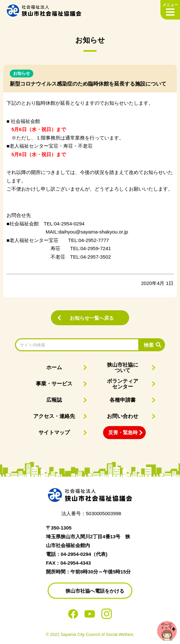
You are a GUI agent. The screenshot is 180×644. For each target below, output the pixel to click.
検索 (149, 345)
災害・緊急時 (123, 432)
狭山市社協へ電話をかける (95, 591)
